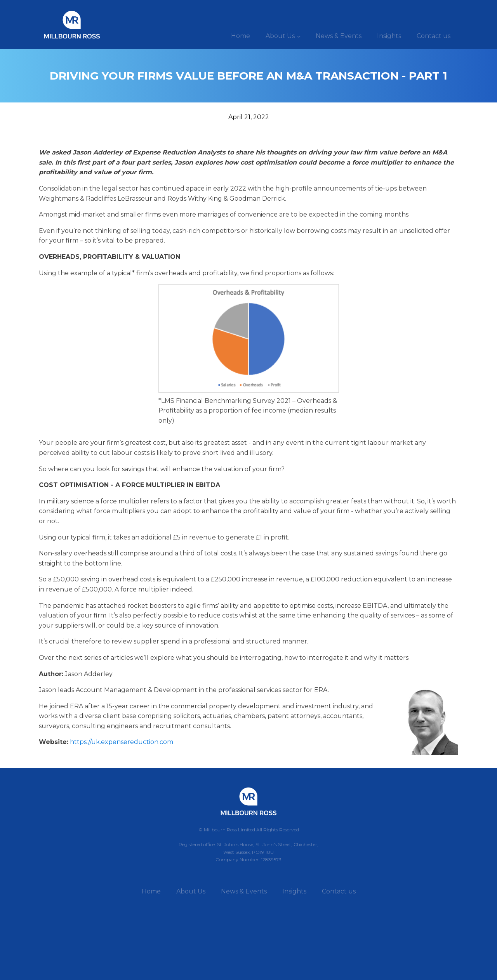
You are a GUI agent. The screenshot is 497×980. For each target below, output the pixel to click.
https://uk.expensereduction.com (122, 742)
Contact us (434, 36)
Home (241, 36)
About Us (280, 36)
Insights (389, 36)
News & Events (339, 36)
